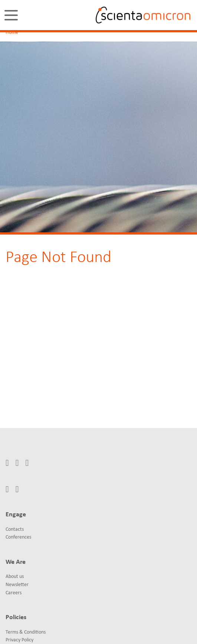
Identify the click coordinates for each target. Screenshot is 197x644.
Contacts (15, 529)
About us (15, 577)
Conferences (18, 537)
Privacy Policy (19, 640)
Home (12, 32)
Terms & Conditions (26, 632)
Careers (14, 593)
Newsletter (17, 585)
